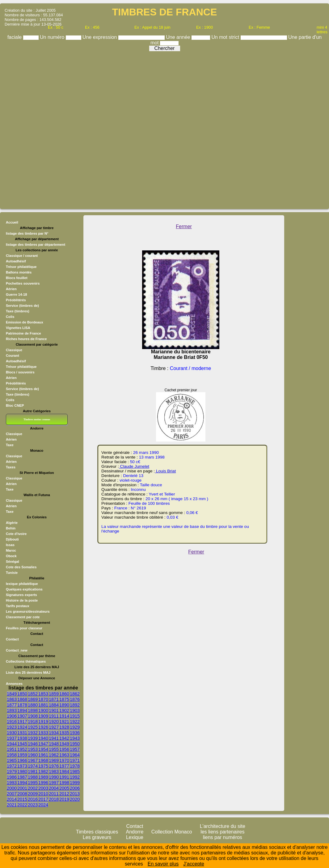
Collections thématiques (26, 661)
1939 (33, 738)
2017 (43, 799)
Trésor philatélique (21, 267)
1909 (43, 716)
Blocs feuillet (17, 278)
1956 (64, 749)
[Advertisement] (72, 129)
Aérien (11, 289)
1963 (64, 755)
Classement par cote (23, 617)
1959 (22, 755)
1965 (12, 760)
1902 (64, 710)
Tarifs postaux (18, 606)
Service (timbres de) (22, 306)
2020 (75, 799)
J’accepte (194, 864)
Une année (179, 37)
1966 (22, 760)
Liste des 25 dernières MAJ (28, 673)
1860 (64, 694)
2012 (64, 794)
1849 (12, 694)
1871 (54, 699)
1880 (33, 705)
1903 (75, 710)
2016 (33, 799)
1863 (12, 699)
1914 (64, 716)
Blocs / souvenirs (20, 372)
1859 (54, 694)
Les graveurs (97, 837)
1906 (12, 716)
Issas (10, 545)
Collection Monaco (172, 832)
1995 (33, 783)
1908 (33, 716)
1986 (12, 777)
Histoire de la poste (22, 600)
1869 (33, 699)
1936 (75, 733)
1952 (22, 749)
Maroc (11, 550)
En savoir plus (163, 864)
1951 (12, 749)
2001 (22, 788)
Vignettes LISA (18, 328)
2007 (12, 794)
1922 (75, 722)
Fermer (184, 226)
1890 (64, 705)
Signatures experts (21, 595)
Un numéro (53, 37)
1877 (12, 705)
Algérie (12, 523)
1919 (43, 722)
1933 (43, 733)
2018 (54, 799)
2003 (43, 788)
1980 (22, 771)
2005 (64, 788)
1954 (43, 749)
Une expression (100, 37)
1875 (64, 699)
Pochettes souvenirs (23, 283)
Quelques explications (24, 589)
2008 (22, 794)
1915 (75, 716)
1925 (33, 727)
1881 (43, 705)
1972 (12, 766)
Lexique (135, 837)
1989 (43, 777)
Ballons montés (19, 272)
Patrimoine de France (23, 333)
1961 (43, 755)
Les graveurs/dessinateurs (28, 611)
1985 (75, 771)
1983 (54, 771)
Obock (11, 556)
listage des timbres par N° (27, 233)
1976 (54, 766)
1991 (64, 777)
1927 (54, 727)
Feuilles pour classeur (24, 628)
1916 (12, 722)
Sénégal (13, 562)
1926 (43, 727)
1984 (64, 771)
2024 (43, 805)
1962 (54, 755)
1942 (64, 738)
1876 (75, 699)
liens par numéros (223, 837)
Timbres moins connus (37, 419)
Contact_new (17, 650)
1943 (75, 738)
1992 (75, 777)
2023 (33, 805)
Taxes (11, 467)
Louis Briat (165, 471)
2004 (54, 788)
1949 (64, 744)
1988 (33, 777)
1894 (22, 710)
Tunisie (12, 573)
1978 (75, 766)
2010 (43, 794)
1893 (12, 710)
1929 (75, 727)
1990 (54, 777)
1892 (75, 705)
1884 (54, 705)
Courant (13, 356)
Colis (10, 317)
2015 (22, 799)
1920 (54, 722)
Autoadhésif (16, 261)
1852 (33, 694)
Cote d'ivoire (16, 534)
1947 (43, 744)
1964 (75, 755)
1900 (43, 710)
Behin (11, 528)
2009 (33, 794)
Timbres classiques (97, 832)
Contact (12, 639)
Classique (14, 350)
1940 (43, 738)
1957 (75, 749)
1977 (64, 766)
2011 (54, 794)
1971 (75, 760)
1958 (12, 755)
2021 (12, 805)
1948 (54, 744)
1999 (75, 783)
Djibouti (12, 539)
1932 (33, 733)
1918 (33, 722)
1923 (12, 727)
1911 (54, 716)
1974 (33, 766)
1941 (54, 738)
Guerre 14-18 (16, 294)
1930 (12, 733)
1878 (22, 705)
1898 (33, 710)
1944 (12, 744)
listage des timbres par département (36, 245)
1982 (43, 771)
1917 (22, 722)
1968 (43, 760)
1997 (54, 783)
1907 (22, 716)
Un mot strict (226, 37)
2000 (12, 788)
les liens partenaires (222, 832)
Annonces (14, 684)
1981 (33, 771)
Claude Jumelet (134, 466)
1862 (75, 694)
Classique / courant (22, 256)
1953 (33, 749)
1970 (64, 760)
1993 (12, 783)
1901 (54, 710)
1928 (64, 727)
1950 (75, 744)
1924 (22, 727)
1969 (54, 760)
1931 (22, 733)
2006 (75, 788)
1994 (22, 783)
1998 (64, 783)
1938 (22, 738)
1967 (33, 760)
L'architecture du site (223, 826)
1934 (54, 733)
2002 (33, 788)
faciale (15, 37)
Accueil (12, 222)
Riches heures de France (26, 339)
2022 (22, 805)
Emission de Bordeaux (25, 322)
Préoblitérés (16, 300)
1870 (43, 699)
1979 (12, 771)
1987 (22, 777)
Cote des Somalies (21, 567)
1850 (22, 694)
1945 (22, 744)
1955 (54, 749)
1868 (22, 699)
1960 (33, 755)
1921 (64, 722)
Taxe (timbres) (18, 311)
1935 (64, 733)
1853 (43, 694)
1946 (33, 744)
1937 (12, 738)
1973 (22, 766)
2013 (75, 794)
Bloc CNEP (15, 405)
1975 (43, 766)
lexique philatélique (22, 584)
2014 (12, 799)
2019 (64, 799)
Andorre (135, 832)
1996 (43, 783)
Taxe (10, 445)
